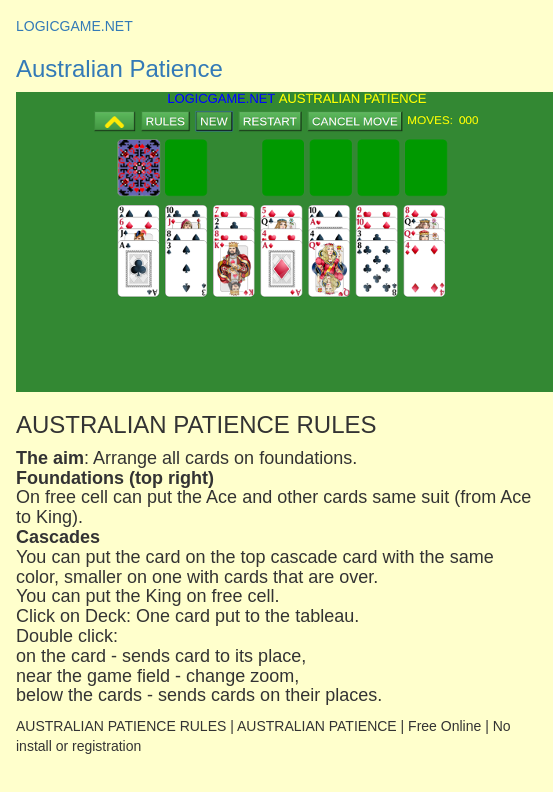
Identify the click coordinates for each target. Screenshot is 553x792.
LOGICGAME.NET (74, 26)
